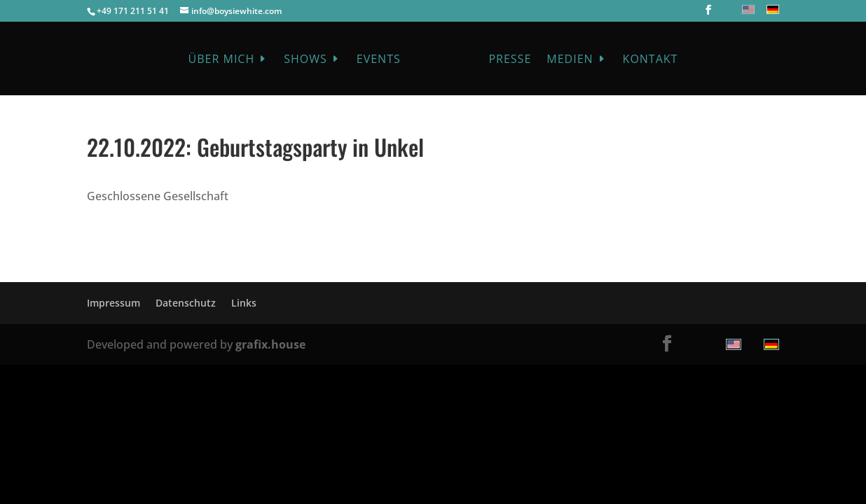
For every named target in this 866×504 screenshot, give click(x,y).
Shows (305, 60)
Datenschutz (186, 303)
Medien (570, 60)
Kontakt (651, 60)
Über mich (222, 60)
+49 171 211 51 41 (133, 11)
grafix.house (270, 344)
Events (379, 60)
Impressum (114, 303)
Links (244, 303)
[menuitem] (747, 9)
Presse (510, 60)
